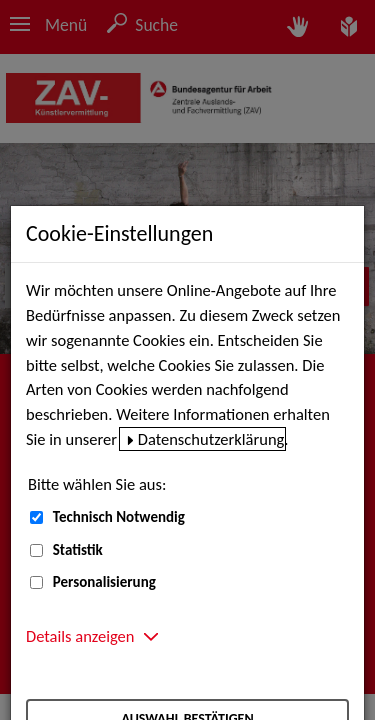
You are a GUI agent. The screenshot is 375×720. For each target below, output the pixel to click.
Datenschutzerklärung (211, 439)
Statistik (78, 550)
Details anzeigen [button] (80, 636)
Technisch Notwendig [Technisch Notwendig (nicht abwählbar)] (119, 517)
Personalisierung (104, 582)
